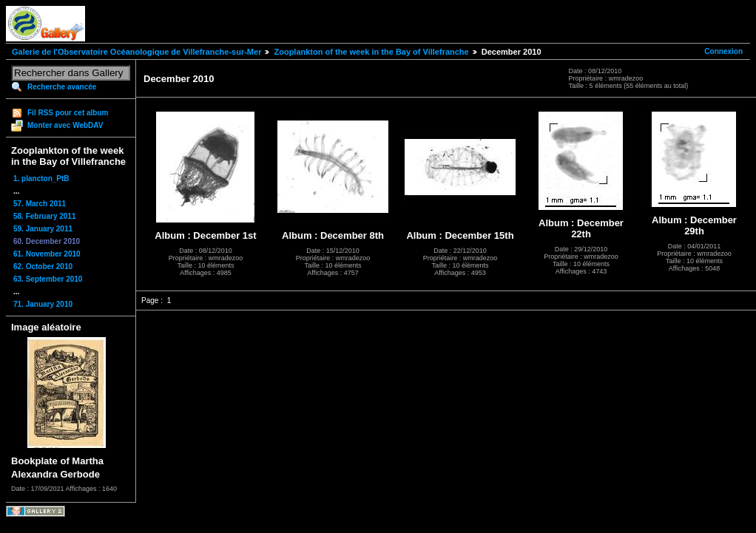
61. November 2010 (47, 254)
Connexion (723, 51)
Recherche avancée (62, 87)
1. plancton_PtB (41, 179)
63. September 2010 (48, 279)
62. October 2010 (43, 266)
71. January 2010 (43, 304)
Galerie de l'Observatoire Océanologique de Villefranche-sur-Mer (136, 52)
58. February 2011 (45, 216)
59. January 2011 (43, 229)
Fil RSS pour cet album (68, 113)
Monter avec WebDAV (65, 125)
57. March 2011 (40, 204)
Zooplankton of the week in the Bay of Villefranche (371, 52)
